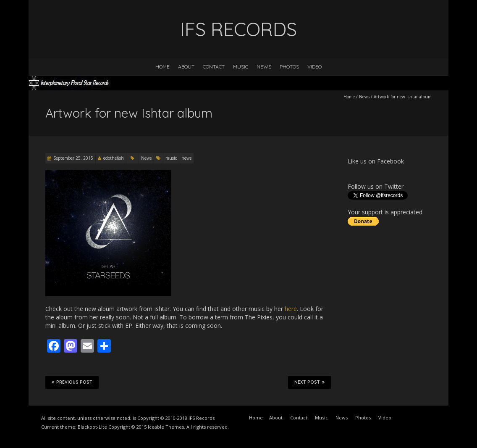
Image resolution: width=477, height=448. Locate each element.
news (186, 158)
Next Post (309, 382)
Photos (289, 67)
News (264, 67)
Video (315, 67)
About (186, 67)
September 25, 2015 (73, 158)
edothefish (114, 158)
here (291, 309)
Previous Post (72, 382)
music (171, 158)
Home (162, 67)
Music (241, 67)
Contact (214, 67)
